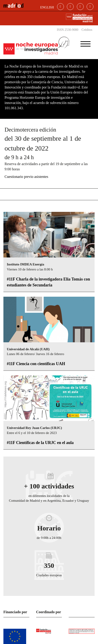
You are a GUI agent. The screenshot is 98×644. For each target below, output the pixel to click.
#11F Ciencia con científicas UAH (36, 364)
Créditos (87, 30)
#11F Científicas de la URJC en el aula (40, 443)
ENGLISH (47, 7)
